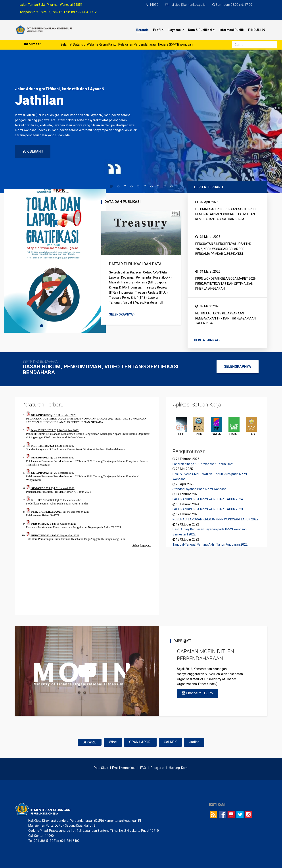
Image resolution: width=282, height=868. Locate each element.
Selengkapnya (122, 314)
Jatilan (194, 742)
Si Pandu (90, 742)
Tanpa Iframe (87, 510)
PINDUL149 (257, 30)
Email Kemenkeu (124, 768)
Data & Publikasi (200, 30)
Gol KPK (170, 742)
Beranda (142, 30)
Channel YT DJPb (197, 693)
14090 (154, 5)
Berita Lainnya (207, 340)
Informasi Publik (232, 30)
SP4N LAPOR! (140, 742)
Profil (157, 30)
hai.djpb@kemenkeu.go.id (188, 5)
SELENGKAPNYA (238, 367)
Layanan (175, 30)
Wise (113, 742)
